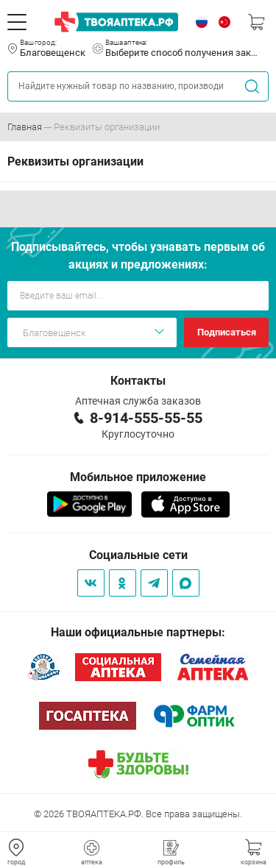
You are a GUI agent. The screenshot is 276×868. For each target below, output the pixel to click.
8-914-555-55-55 (146, 418)
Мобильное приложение (138, 477)
